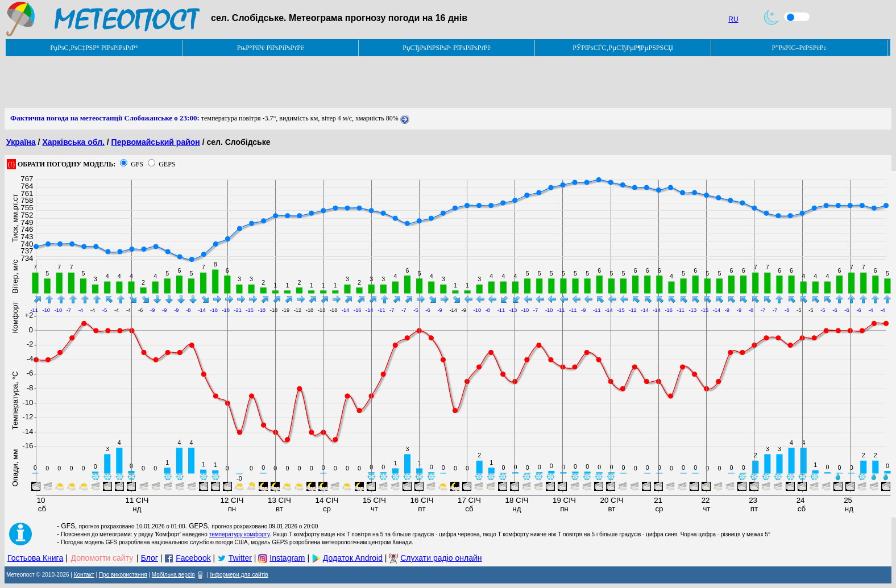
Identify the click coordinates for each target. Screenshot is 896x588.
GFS (137, 164)
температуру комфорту (239, 534)
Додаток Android (353, 558)
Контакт (84, 575)
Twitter (240, 558)
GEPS (167, 164)
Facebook (193, 558)
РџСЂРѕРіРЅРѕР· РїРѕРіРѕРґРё (446, 48)
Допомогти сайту (102, 558)
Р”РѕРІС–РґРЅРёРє (799, 48)
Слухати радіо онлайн (441, 558)
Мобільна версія (173, 575)
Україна (21, 142)
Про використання (123, 575)
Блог (150, 558)
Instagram (287, 558)
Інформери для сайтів (239, 575)
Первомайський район (156, 142)
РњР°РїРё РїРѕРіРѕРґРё (270, 48)
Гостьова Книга (35, 558)
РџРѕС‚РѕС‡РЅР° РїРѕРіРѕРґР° (94, 48)
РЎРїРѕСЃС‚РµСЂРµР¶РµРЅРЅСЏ (623, 48)
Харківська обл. (73, 142)
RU (733, 19)
